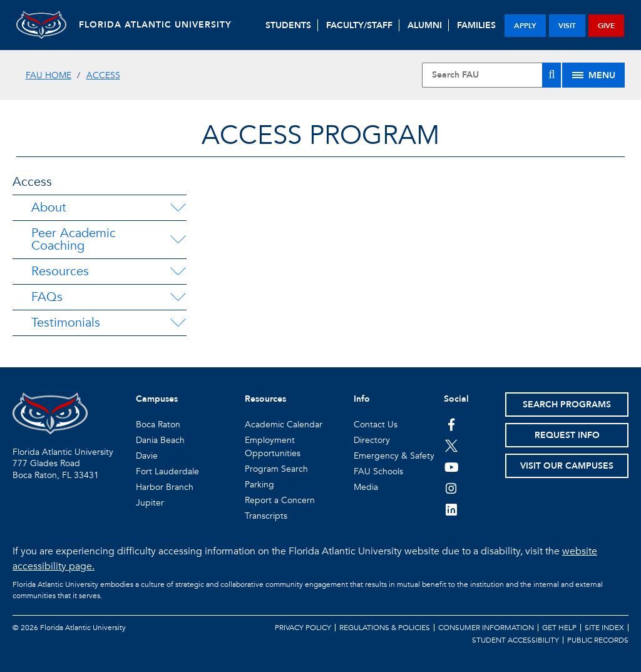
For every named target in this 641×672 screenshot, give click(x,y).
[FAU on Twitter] (452, 445)
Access (103, 75)
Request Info (567, 435)
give (606, 26)
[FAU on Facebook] (452, 424)
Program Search (276, 469)
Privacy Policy (303, 628)
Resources (60, 271)
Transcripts (266, 516)
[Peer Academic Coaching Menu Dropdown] (178, 240)
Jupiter (150, 503)
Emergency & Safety (394, 456)
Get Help (559, 628)
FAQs (47, 297)
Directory (372, 440)
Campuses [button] (157, 399)
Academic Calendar (284, 425)
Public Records (598, 640)
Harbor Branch (165, 487)
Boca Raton (158, 425)
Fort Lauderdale (167, 471)
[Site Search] (491, 75)
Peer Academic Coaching (74, 239)
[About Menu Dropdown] (178, 208)
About (49, 207)
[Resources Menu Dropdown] (178, 272)
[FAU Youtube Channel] (452, 467)
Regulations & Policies (385, 628)
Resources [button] (265, 399)
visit (567, 26)
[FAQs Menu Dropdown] (178, 297)
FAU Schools (378, 471)
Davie (147, 456)
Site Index (604, 628)
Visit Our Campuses (567, 466)
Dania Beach (160, 440)
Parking (259, 485)
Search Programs (567, 405)
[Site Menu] (593, 75)
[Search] (551, 75)
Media (366, 487)
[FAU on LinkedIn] (452, 509)
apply (525, 26)
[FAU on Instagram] (452, 488)
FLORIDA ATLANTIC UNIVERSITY (155, 25)
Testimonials (66, 323)
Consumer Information (486, 628)
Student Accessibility (515, 640)
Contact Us (376, 425)
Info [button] (362, 399)
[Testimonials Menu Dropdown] (178, 323)
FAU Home (49, 75)
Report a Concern (280, 500)
